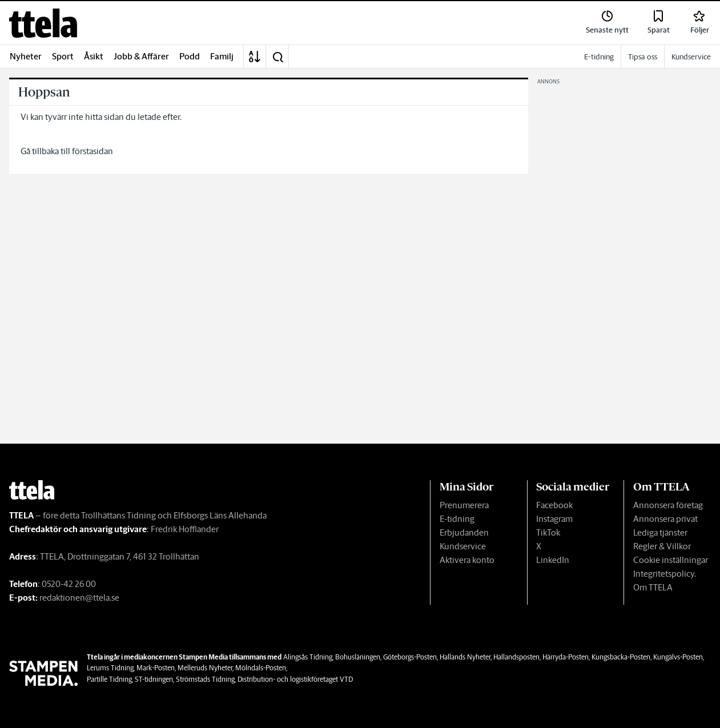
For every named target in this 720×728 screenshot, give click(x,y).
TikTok (548, 532)
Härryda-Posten (566, 657)
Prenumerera (464, 505)
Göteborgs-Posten (410, 657)
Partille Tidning (109, 679)
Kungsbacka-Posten (621, 657)
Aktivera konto (467, 560)
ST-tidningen (154, 679)
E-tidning (457, 519)
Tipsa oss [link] (643, 57)
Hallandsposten (516, 657)
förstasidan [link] (92, 151)
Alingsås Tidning (308, 657)
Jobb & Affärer (141, 56)
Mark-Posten (156, 668)
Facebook (554, 505)
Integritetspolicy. (665, 574)
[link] (43, 23)
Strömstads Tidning (205, 679)
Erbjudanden (464, 532)
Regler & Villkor (662, 546)
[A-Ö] (255, 57)
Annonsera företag (668, 505)
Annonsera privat (665, 519)
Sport (63, 56)
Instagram (554, 519)
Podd (190, 56)
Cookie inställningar (671, 560)
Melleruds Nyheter (205, 668)
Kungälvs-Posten (678, 657)
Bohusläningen (358, 657)
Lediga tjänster (660, 532)
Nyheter (26, 56)
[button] (277, 57)
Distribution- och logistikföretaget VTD (295, 679)
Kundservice (463, 546)
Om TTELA (653, 587)
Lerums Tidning (110, 668)
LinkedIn (553, 560)
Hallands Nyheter (465, 657)
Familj (222, 56)
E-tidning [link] (599, 57)
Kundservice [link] (691, 57)
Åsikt (94, 56)
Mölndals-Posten (261, 668)
